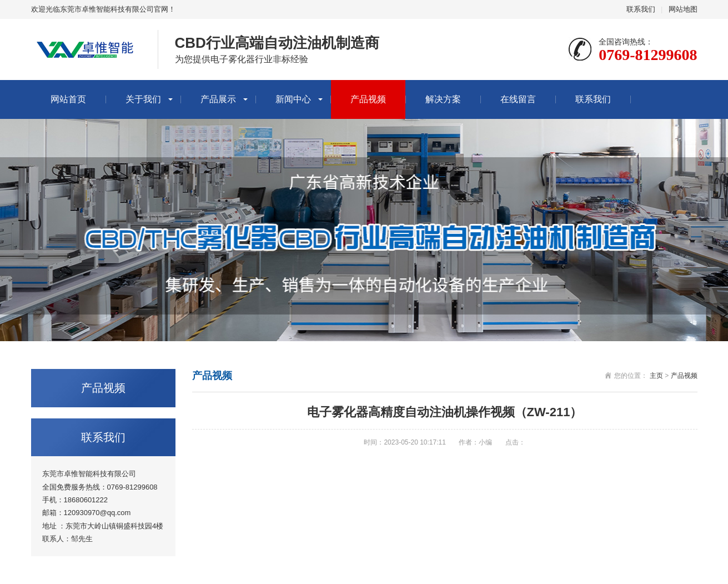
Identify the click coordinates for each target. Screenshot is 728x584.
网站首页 (68, 99)
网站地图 (683, 9)
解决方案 (443, 99)
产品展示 (218, 99)
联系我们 (641, 9)
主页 (656, 376)
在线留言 (518, 99)
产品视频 (368, 99)
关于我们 (143, 99)
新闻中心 (293, 99)
